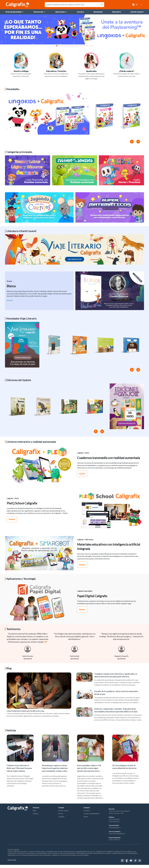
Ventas (86, 820)
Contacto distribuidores (92, 817)
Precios (61, 817)
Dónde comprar (63, 814)
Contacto (87, 811)
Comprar (61, 811)
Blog (34, 814)
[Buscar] (102, 5)
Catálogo (61, 820)
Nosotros (36, 811)
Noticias (36, 817)
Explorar (82, 475)
